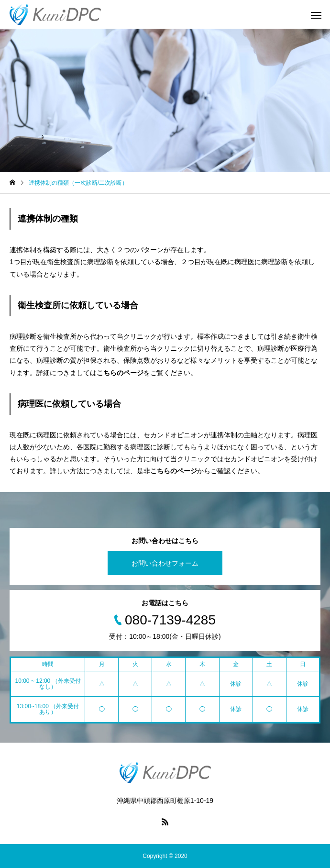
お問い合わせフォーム (165, 563)
